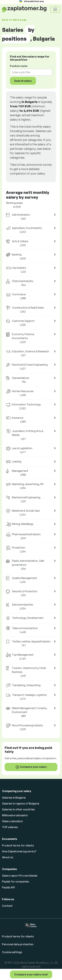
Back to (14, 20)
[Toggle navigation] (55, 9)
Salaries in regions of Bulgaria (21, 804)
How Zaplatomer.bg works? (19, 851)
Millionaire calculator (15, 815)
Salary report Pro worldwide (20, 876)
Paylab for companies (16, 882)
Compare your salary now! (31, 974)
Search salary (23, 81)
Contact (7, 906)
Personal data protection (18, 944)
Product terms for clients (18, 845)
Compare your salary (31, 767)
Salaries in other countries (18, 809)
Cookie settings (12, 952)
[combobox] (29, 72)
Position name (19, 66)
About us (8, 857)
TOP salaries (10, 827)
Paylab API (8, 887)
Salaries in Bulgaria (14, 798)
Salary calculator (13, 821)
